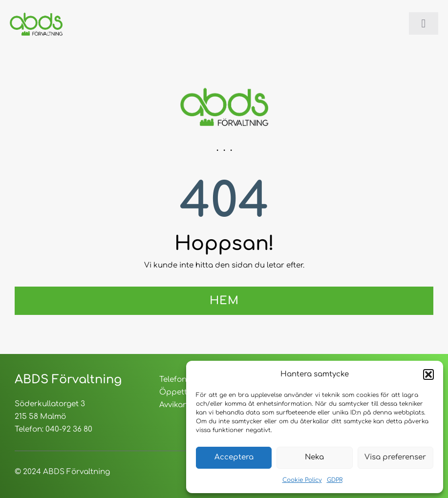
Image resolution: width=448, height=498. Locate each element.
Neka (314, 457)
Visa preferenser (395, 457)
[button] (428, 374)
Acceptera (234, 457)
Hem (224, 301)
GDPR (335, 480)
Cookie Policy (302, 480)
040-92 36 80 (69, 429)
